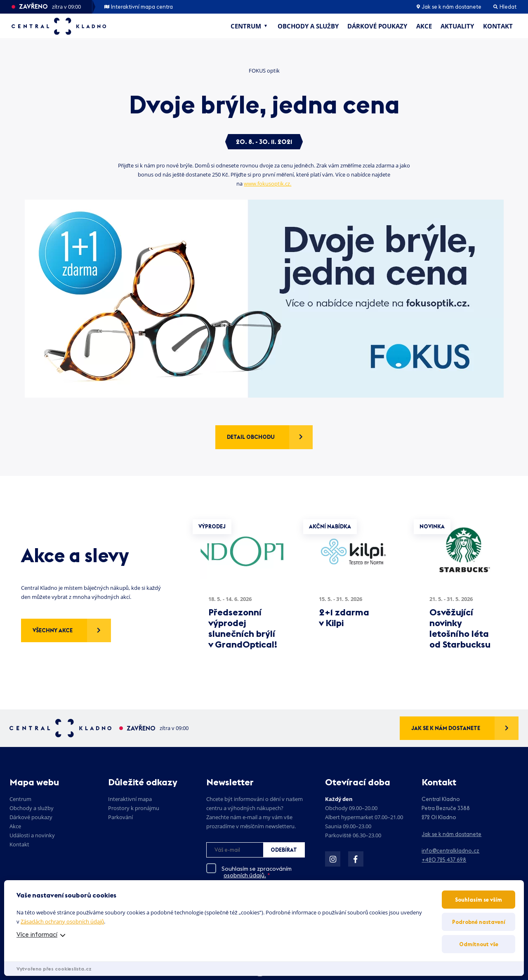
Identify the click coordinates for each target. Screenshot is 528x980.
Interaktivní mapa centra (139, 7)
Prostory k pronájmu (134, 808)
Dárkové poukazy (377, 26)
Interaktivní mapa (130, 799)
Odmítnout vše (479, 944)
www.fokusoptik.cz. (268, 184)
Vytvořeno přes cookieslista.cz (54, 969)
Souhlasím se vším (478, 900)
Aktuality (457, 26)
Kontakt (498, 26)
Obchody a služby (308, 26)
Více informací (37, 934)
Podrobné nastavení (479, 922)
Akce (424, 26)
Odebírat (284, 850)
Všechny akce (53, 630)
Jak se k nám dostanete (449, 7)
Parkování (120, 817)
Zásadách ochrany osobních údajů (62, 921)
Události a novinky (32, 835)
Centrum (246, 26)
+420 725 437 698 (444, 860)
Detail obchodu (251, 437)
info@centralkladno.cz (450, 850)
